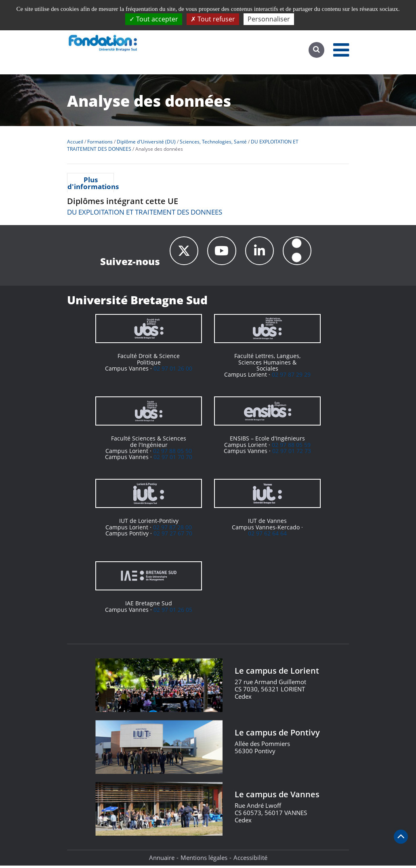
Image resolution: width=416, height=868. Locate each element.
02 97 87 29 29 (291, 377)
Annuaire (162, 860)
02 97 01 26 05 (173, 612)
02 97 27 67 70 (173, 536)
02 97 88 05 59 (291, 447)
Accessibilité (250, 860)
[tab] (90, 183)
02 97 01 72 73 (292, 453)
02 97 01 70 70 (173, 459)
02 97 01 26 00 (173, 371)
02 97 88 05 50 (172, 453)
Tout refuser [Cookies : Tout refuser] (213, 19)
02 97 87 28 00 (172, 530)
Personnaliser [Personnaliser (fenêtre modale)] (269, 19)
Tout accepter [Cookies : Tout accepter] (154, 19)
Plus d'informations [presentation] (90, 183)
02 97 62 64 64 (267, 536)
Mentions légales (204, 860)
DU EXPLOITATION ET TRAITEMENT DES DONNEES (145, 212)
